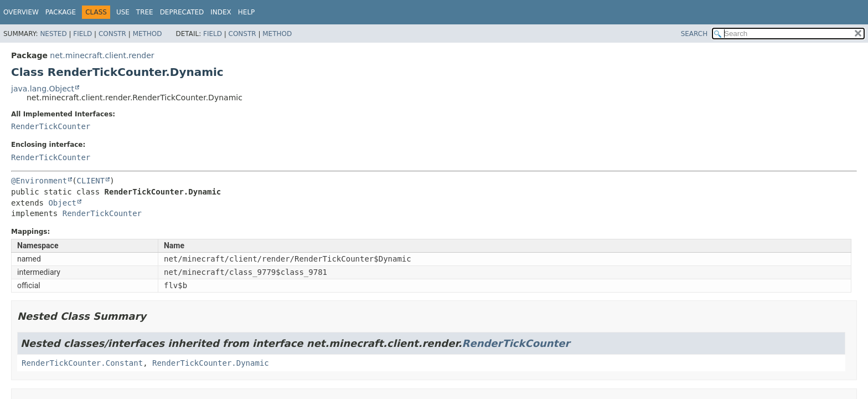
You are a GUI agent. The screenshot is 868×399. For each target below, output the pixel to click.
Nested (53, 34)
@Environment (39, 181)
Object (62, 203)
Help (247, 12)
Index (221, 12)
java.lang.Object (43, 89)
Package (61, 12)
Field (82, 34)
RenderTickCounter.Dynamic (211, 363)
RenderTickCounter (51, 126)
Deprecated (182, 12)
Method (148, 34)
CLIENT (91, 181)
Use (123, 12)
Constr (112, 34)
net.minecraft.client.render (102, 55)
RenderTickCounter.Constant (82, 363)
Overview (21, 12)
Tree (145, 12)
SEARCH (694, 34)
